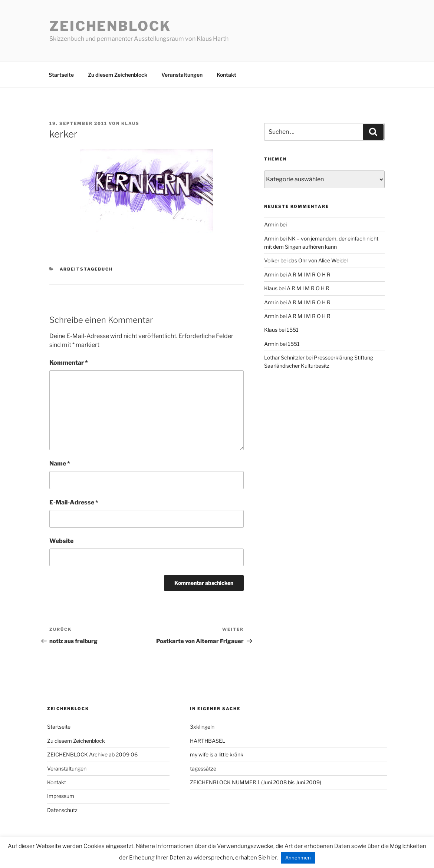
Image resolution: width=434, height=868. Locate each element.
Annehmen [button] (298, 858)
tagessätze (203, 768)
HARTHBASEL (208, 741)
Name (60, 463)
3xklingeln (202, 727)
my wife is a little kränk (217, 754)
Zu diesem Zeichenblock (118, 75)
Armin (271, 224)
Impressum (61, 796)
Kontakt (226, 75)
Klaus (130, 123)
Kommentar (69, 363)
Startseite (61, 75)
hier (272, 858)
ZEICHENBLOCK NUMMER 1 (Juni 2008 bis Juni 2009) (256, 782)
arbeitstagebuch (86, 269)
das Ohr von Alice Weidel (318, 260)
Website (61, 541)
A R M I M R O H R (309, 274)
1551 (293, 330)
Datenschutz (62, 810)
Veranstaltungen (182, 75)
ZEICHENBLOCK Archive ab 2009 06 (92, 754)
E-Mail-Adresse (74, 502)
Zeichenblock (110, 26)
